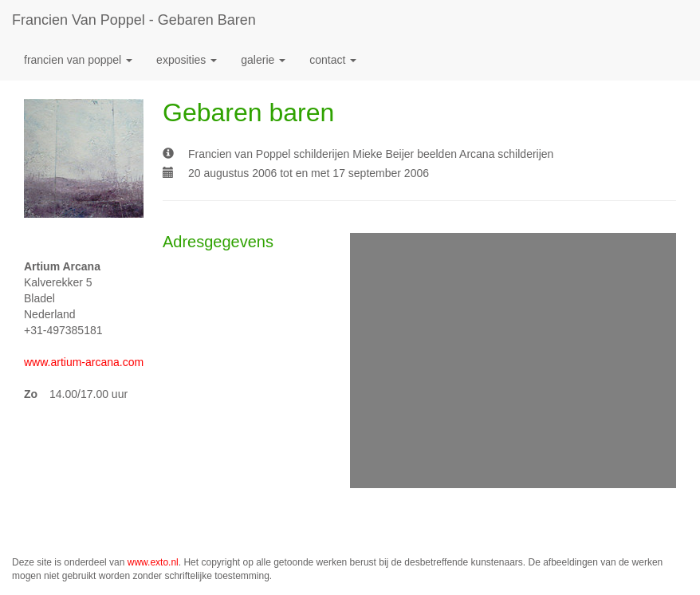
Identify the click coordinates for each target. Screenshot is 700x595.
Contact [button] (333, 60)
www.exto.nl (153, 562)
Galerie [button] (263, 60)
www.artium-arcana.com (84, 362)
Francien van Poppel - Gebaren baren (134, 20)
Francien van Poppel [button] (78, 60)
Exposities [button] (187, 60)
